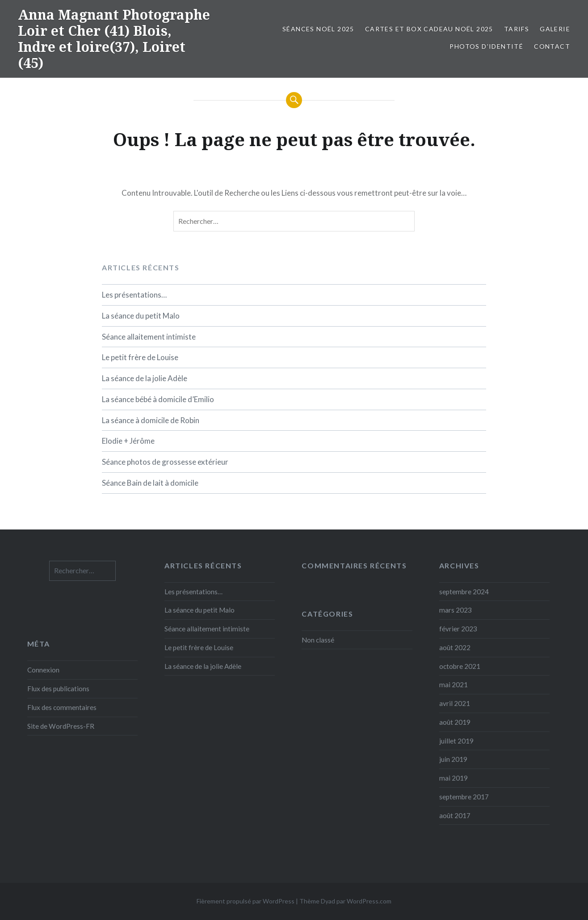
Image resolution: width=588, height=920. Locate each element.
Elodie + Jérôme (128, 441)
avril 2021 (455, 703)
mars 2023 (456, 610)
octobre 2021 (460, 666)
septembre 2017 (464, 797)
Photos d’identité (486, 46)
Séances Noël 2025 (318, 29)
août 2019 (455, 722)
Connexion (43, 670)
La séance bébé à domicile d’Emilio (158, 399)
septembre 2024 (464, 592)
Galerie (555, 29)
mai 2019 (454, 778)
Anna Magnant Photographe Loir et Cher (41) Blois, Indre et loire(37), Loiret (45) (114, 39)
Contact (552, 46)
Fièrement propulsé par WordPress (246, 901)
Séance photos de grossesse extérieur (165, 462)
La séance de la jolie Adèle (145, 378)
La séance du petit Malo (141, 316)
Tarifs (517, 29)
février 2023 (458, 629)
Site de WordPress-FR (61, 726)
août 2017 (455, 815)
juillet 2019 (456, 741)
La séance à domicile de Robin (151, 420)
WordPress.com (369, 901)
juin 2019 (453, 759)
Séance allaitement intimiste (149, 337)
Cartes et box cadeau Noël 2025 (429, 29)
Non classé (318, 640)
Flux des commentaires (62, 707)
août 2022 (455, 647)
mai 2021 (454, 685)
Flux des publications (58, 689)
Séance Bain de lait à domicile (150, 483)
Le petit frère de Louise (140, 357)
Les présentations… (134, 295)
